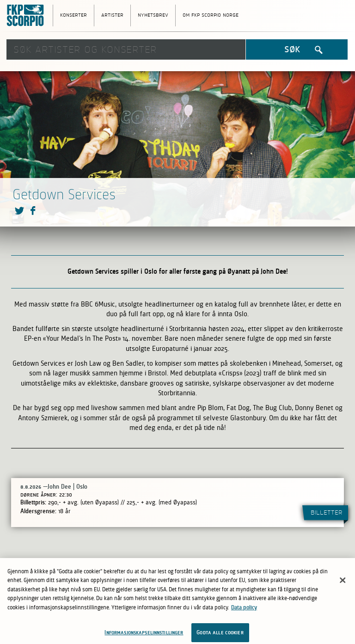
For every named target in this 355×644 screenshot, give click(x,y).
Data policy (244, 609)
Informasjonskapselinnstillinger (144, 634)
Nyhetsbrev (153, 14)
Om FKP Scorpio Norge (211, 14)
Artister (112, 14)
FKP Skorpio (27, 16)
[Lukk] (343, 582)
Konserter (73, 14)
